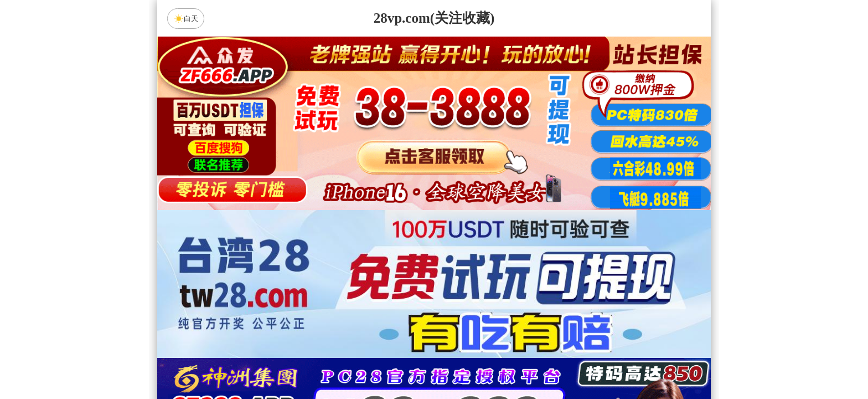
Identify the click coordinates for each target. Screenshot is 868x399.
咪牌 (512, 322)
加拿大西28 (399, 371)
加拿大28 (329, 371)
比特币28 (539, 371)
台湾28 (469, 371)
